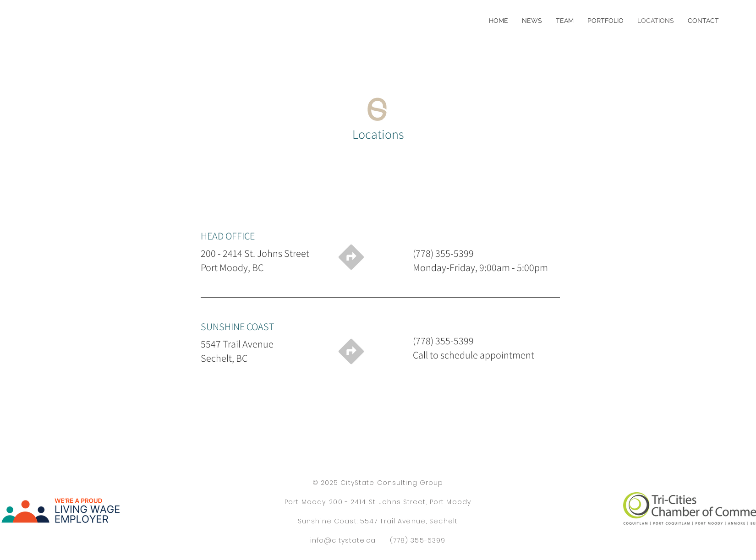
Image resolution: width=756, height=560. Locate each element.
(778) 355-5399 (418, 540)
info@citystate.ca (343, 540)
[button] (605, 21)
